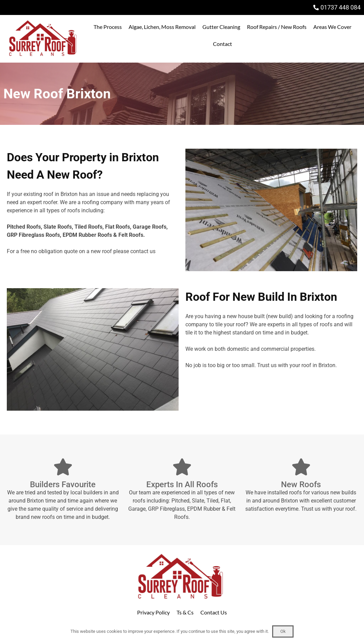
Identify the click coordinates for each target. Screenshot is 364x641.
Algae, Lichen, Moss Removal (162, 27)
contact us (143, 251)
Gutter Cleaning (221, 27)
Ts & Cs (185, 612)
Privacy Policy (153, 612)
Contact (222, 44)
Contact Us (214, 612)
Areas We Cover (332, 27)
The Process (108, 27)
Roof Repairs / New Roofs (277, 27)
